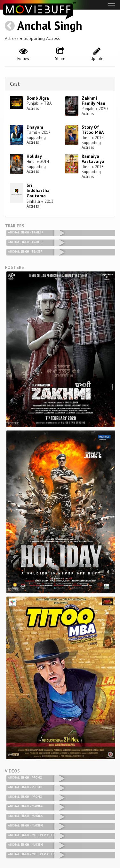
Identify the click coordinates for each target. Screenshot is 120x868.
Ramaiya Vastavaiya (93, 159)
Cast (15, 84)
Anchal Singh (50, 25)
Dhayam (35, 127)
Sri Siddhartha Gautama (38, 191)
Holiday (34, 156)
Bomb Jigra (38, 98)
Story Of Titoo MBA (93, 130)
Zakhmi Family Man (93, 101)
